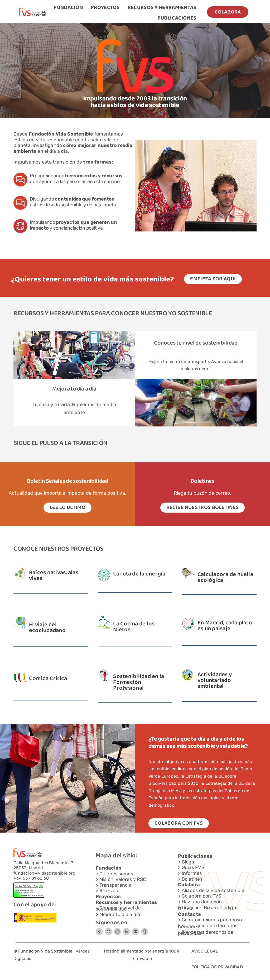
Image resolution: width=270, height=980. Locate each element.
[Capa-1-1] (33, 10)
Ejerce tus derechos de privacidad (206, 933)
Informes (192, 873)
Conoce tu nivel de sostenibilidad (118, 908)
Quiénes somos (116, 874)
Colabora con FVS (202, 896)
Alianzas (109, 891)
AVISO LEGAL (205, 951)
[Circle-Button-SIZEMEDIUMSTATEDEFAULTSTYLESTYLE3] (126, 930)
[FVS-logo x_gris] (108, 930)
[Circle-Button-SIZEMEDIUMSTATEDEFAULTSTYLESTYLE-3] (136, 930)
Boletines (192, 879)
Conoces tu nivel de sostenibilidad (196, 343)
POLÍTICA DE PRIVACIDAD (217, 967)
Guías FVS (193, 867)
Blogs (188, 862)
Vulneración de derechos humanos (208, 926)
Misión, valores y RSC (123, 879)
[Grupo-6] (145, 930)
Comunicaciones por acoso (212, 920)
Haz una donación (202, 902)
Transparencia (115, 885)
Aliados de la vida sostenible (213, 890)
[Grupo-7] (117, 930)
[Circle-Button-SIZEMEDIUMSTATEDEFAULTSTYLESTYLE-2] (99, 930)
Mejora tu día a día (74, 389)
